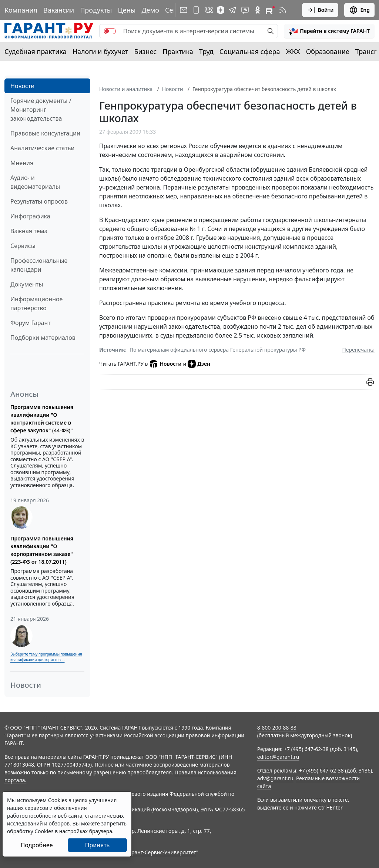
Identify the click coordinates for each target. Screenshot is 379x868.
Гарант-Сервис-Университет (161, 852)
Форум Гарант (31, 323)
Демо (150, 10)
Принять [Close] (98, 845)
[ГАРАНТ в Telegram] (232, 10)
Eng (359, 10)
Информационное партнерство (36, 304)
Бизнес (145, 51)
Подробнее (36, 845)
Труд (206, 51)
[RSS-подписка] (283, 10)
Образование (328, 51)
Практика (178, 51)
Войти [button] (320, 10)
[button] (329, 31)
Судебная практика (36, 51)
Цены (127, 10)
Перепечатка (358, 350)
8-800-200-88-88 (277, 728)
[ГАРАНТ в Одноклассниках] (258, 10)
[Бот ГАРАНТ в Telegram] (245, 10)
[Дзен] (221, 10)
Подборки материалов (43, 338)
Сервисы (23, 246)
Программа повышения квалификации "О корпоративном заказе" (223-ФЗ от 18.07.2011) (42, 550)
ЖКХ (293, 51)
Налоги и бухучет (100, 51)
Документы (27, 284)
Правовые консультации (45, 133)
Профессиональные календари (39, 265)
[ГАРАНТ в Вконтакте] (209, 10)
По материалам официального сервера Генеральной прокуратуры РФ (218, 350)
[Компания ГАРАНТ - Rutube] (270, 10)
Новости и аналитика (126, 89)
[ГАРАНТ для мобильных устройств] (196, 10)
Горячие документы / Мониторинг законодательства (41, 110)
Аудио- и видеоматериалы (35, 182)
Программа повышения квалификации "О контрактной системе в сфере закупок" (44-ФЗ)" (42, 419)
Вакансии (59, 10)
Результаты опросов (39, 201)
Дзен (199, 364)
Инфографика (30, 216)
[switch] (110, 31)
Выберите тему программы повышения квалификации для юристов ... (46, 657)
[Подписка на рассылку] (184, 10)
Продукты (96, 10)
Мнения (22, 163)
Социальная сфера (250, 51)
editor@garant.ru (278, 757)
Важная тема (29, 231)
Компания (21, 10)
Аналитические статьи (42, 148)
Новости (22, 86)
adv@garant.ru (275, 778)
